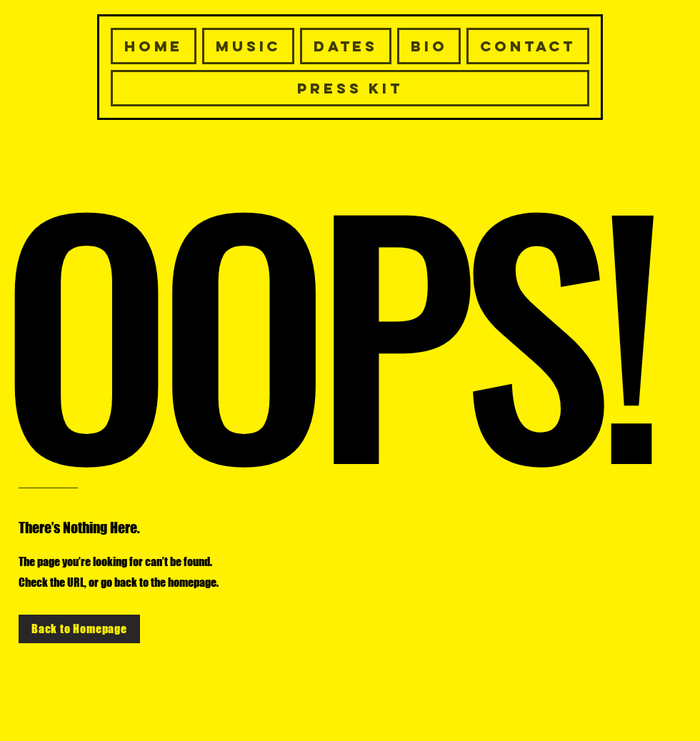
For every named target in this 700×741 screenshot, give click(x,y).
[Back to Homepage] (79, 629)
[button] (528, 46)
